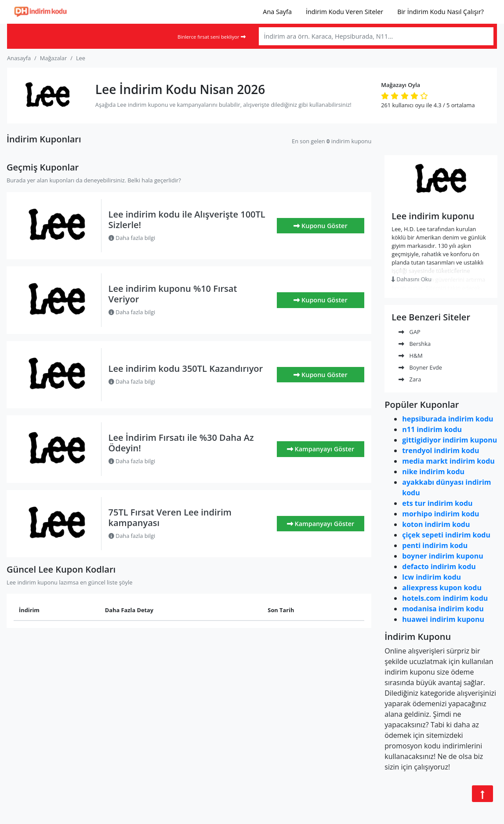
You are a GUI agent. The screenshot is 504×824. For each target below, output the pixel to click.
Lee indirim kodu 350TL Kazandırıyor (186, 368)
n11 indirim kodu (432, 429)
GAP (409, 332)
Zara (410, 379)
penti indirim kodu (435, 545)
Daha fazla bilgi (132, 238)
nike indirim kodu (433, 472)
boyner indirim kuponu (442, 556)
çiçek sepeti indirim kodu (446, 535)
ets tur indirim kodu (437, 503)
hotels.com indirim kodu (445, 598)
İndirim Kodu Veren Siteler (344, 12)
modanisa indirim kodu (443, 609)
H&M (411, 356)
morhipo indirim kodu (441, 514)
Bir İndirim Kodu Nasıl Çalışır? (441, 12)
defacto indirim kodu (439, 566)
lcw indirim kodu (431, 577)
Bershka (415, 344)
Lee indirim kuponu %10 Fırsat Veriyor (173, 294)
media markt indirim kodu (448, 461)
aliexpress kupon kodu (442, 588)
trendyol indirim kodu (441, 450)
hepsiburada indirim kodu (448, 419)
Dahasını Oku (412, 279)
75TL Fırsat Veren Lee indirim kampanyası (170, 517)
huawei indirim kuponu (443, 619)
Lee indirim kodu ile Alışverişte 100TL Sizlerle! (187, 220)
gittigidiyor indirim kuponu (450, 440)
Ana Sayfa (277, 12)
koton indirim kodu (436, 524)
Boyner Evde (420, 367)
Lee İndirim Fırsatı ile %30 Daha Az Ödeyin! (181, 443)
